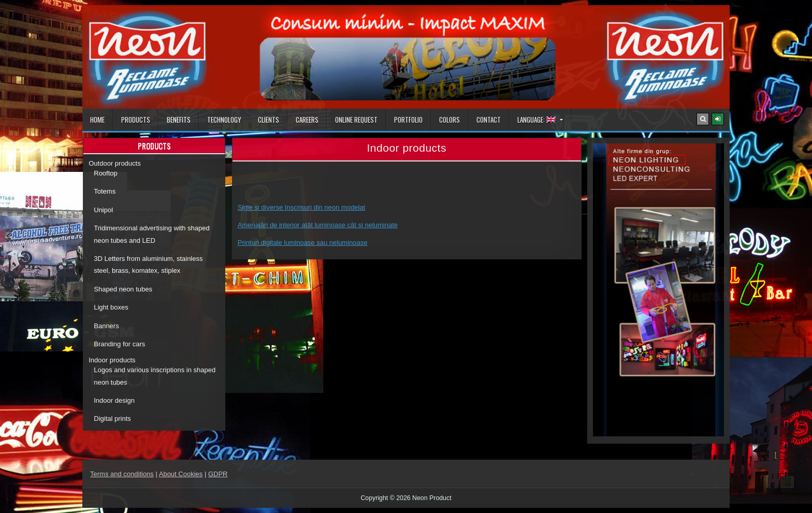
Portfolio (408, 120)
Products (136, 120)
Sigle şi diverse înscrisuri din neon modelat (301, 207)
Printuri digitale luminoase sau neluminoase (303, 243)
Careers (307, 120)
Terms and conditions (122, 474)
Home (97, 120)
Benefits (179, 120)
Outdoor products (114, 163)
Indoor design (114, 400)
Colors (450, 120)
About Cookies (181, 474)
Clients (269, 120)
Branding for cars (119, 344)
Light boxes (111, 307)
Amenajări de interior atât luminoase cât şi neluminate (318, 225)
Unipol (103, 210)
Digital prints (112, 419)
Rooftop (106, 173)
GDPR (218, 474)
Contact (489, 120)
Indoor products (112, 360)
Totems (105, 191)
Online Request (356, 120)
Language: (536, 120)
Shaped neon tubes (123, 289)
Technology (224, 120)
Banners (106, 326)
